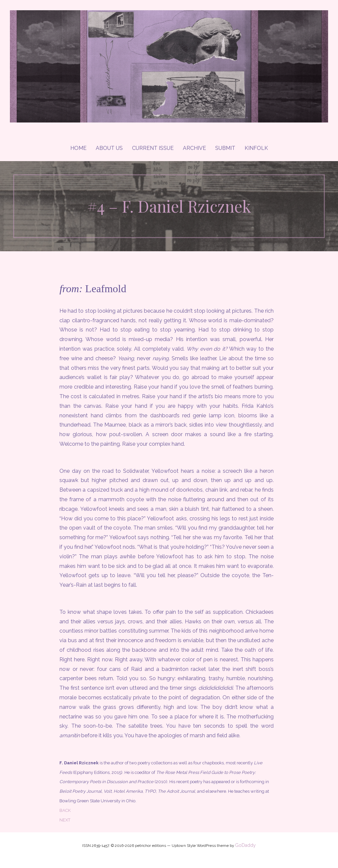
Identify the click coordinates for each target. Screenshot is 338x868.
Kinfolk (256, 148)
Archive (194, 148)
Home (78, 148)
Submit (225, 148)
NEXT (65, 820)
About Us (109, 148)
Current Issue (153, 148)
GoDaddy (245, 845)
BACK (65, 810)
